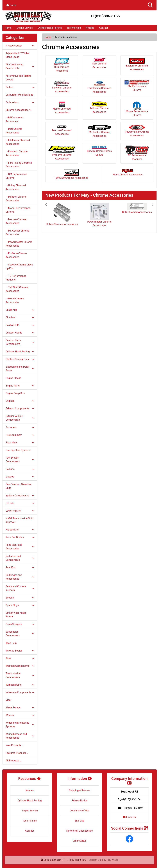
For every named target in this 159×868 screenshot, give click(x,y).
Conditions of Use (79, 811)
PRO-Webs (112, 860)
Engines (20, 401)
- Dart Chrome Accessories (14, 131)
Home (11, 5)
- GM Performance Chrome (16, 176)
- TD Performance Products (16, 278)
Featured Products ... (17, 753)
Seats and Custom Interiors (20, 588)
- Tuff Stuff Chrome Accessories (17, 289)
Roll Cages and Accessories (20, 577)
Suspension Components (20, 634)
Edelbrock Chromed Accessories (137, 64)
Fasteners (20, 427)
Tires (20, 658)
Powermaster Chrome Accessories (137, 131)
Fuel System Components (20, 460)
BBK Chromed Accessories (137, 212)
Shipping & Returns (80, 790)
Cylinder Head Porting (50, 28)
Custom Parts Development (20, 342)
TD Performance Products (137, 153)
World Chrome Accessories (128, 172)
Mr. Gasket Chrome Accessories (99, 131)
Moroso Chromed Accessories (62, 130)
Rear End (20, 567)
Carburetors (20, 102)
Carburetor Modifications (19, 95)
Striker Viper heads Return (16, 615)
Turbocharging (20, 685)
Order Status (80, 841)
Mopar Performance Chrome (137, 109)
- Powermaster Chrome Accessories (19, 244)
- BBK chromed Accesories (14, 119)
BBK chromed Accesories (62, 65)
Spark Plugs (20, 605)
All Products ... (14, 761)
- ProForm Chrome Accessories (16, 255)
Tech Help (11, 643)
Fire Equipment (20, 435)
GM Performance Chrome (137, 86)
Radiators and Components (20, 558)
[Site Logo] (28, 17)
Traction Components (20, 666)
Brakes (20, 87)
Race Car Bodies (20, 537)
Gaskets (20, 469)
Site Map (80, 821)
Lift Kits (20, 503)
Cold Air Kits (20, 325)
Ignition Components (20, 496)
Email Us (129, 817)
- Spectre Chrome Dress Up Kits (19, 266)
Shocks (20, 598)
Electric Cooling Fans (20, 359)
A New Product (20, 46)
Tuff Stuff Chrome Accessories (71, 174)
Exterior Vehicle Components (20, 418)
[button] (150, 5)
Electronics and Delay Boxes (20, 369)
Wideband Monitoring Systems (20, 725)
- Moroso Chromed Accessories (16, 221)
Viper (8, 700)
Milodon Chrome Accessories (99, 107)
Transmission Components (20, 675)
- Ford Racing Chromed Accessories (19, 165)
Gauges (20, 477)
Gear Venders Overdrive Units (19, 486)
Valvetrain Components (20, 692)
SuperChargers (20, 624)
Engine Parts (20, 386)
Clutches (20, 317)
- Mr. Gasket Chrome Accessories (17, 233)
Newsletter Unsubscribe (79, 831)
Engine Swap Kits (15, 393)
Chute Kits (20, 310)
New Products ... (15, 745)
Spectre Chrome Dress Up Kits (99, 151)
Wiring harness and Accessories (20, 736)
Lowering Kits (20, 511)
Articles (90, 28)
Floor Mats (20, 443)
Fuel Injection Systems (18, 450)
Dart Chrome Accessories (99, 63)
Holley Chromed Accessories (62, 108)
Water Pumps (20, 708)
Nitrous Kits (20, 530)
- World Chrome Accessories (15, 300)
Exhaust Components (20, 408)
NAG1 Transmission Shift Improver (19, 520)
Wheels (20, 715)
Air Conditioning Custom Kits (20, 66)
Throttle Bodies (20, 651)
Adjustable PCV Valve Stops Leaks (17, 55)
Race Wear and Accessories (20, 547)
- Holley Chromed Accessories (16, 187)
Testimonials (74, 28)
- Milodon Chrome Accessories (16, 199)
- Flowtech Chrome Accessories (17, 153)
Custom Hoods (20, 333)
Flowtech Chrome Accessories (62, 87)
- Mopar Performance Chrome (18, 210)
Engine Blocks (13, 378)
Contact (104, 28)
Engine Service (25, 28)
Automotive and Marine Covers (18, 78)
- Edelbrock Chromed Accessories (18, 142)
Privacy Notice (79, 801)
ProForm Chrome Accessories (62, 153)
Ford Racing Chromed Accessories (99, 87)
